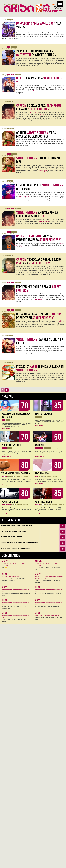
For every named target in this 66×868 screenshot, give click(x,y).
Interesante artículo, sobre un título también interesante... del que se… (13, 580)
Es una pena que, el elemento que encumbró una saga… (48, 569)
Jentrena (46, 417)
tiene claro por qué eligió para (38, 261)
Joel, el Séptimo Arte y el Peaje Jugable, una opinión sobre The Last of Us (49, 578)
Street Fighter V (34, 113)
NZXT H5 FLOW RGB (43, 414)
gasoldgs (5, 233)
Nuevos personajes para (38, 238)
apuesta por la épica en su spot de (37, 214)
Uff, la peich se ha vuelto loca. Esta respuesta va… (48, 594)
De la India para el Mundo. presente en (39, 316)
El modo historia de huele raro (40, 187)
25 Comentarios (15, 183)
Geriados (55, 505)
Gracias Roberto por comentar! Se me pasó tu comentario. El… (47, 582)
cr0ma (5, 156)
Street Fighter (43, 171)
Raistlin (5, 76)
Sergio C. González (8, 103)
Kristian (16, 448)
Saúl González (7, 49)
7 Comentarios (13, 49)
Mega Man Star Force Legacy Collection (16, 415)
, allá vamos (39, 25)
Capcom (42, 114)
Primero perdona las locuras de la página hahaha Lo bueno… (16, 595)
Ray (4, 21)
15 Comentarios (10, 156)
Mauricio (5, 311)
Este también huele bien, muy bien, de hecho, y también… (15, 621)
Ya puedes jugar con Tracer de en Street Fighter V (37, 53)
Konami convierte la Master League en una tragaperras (17, 526)
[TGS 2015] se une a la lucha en (40, 368)
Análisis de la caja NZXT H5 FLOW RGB (12, 537)
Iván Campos (15, 420)
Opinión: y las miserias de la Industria (36, 135)
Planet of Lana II (10, 502)
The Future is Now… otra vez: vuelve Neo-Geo (14, 531)
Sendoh (5, 130)
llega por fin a (39, 80)
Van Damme (34, 91)
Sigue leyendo (6, 428)
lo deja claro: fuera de (39, 107)
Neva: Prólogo (42, 474)
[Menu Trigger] (60, 4)
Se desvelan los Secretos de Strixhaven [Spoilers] (16, 548)
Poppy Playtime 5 (43, 502)
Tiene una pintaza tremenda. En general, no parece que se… (49, 619)
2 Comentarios (11, 311)
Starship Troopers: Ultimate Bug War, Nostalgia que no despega (19, 543)
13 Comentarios (10, 210)
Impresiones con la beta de (38, 289)
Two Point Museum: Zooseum (16, 474)
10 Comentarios (15, 257)
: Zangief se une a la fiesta (40, 341)
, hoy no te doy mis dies (39, 160)
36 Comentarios (11, 130)
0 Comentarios (9, 21)
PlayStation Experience (28, 247)
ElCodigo (6, 337)
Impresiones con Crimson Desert (11, 577)
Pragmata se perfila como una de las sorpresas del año (15, 591)
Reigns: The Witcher (11, 445)
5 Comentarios (10, 76)
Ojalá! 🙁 (4, 568)
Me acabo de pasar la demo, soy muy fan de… (47, 607)
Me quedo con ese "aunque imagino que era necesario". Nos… (14, 608)
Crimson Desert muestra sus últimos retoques (47, 616)
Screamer (39, 445)
